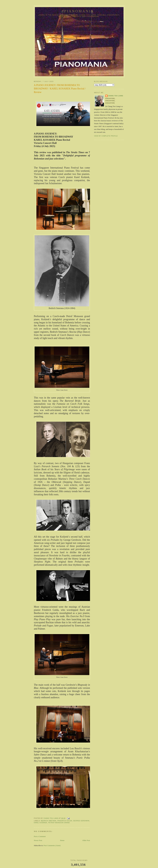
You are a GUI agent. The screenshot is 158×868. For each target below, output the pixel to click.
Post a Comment (40, 836)
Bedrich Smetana (49, 821)
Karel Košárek (41, 823)
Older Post (86, 840)
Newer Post (38, 840)
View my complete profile (106, 136)
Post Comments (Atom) (52, 845)
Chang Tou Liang (116, 96)
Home (62, 840)
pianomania (79, 11)
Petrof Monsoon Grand (59, 823)
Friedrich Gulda (65, 821)
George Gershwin (81, 821)
